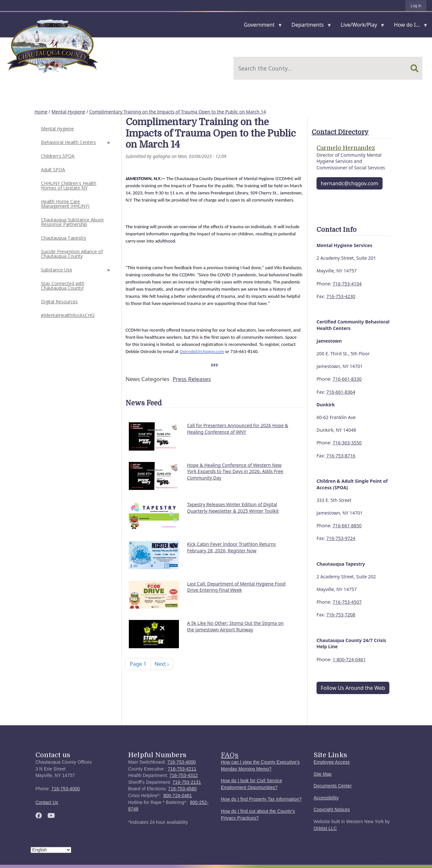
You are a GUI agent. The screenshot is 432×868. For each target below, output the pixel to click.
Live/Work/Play (360, 26)
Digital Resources (59, 302)
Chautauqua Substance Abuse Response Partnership (72, 222)
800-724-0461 (178, 796)
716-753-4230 (341, 296)
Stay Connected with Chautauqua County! (63, 286)
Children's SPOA (58, 156)
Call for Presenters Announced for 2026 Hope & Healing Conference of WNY (238, 429)
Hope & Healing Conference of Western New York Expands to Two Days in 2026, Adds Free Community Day (235, 471)
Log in (416, 6)
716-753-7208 (341, 615)
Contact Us (47, 802)
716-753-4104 (347, 284)
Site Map (323, 774)
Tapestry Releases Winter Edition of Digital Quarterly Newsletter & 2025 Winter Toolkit (233, 508)
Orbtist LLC (325, 829)
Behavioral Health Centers (75, 144)
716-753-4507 (347, 602)
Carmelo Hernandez (346, 148)
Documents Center (333, 786)
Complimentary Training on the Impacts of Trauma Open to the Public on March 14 (177, 112)
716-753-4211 (182, 769)
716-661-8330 (347, 379)
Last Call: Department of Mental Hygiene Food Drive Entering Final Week (236, 587)
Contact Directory (340, 132)
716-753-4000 (66, 789)
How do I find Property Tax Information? (261, 799)
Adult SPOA (53, 170)
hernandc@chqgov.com (350, 183)
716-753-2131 (187, 782)
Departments (309, 26)
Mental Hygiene (68, 112)
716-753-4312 (183, 776)
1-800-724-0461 (349, 659)
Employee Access (332, 762)
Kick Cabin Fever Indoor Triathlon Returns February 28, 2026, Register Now (231, 547)
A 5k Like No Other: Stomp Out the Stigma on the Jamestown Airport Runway (235, 626)
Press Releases (192, 379)
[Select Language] (51, 850)
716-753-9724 (341, 538)
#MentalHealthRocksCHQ (68, 315)
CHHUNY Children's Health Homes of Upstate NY (69, 185)
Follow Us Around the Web (353, 688)
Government (261, 26)
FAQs (230, 755)
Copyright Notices (332, 810)
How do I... (408, 26)
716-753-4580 (182, 789)
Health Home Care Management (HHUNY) (65, 204)
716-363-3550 (347, 443)
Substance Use (75, 272)
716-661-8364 (341, 392)
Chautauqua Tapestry (64, 238)
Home (41, 112)
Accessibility (326, 798)
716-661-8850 (347, 526)
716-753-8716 (341, 456)
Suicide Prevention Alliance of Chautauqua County (72, 254)
